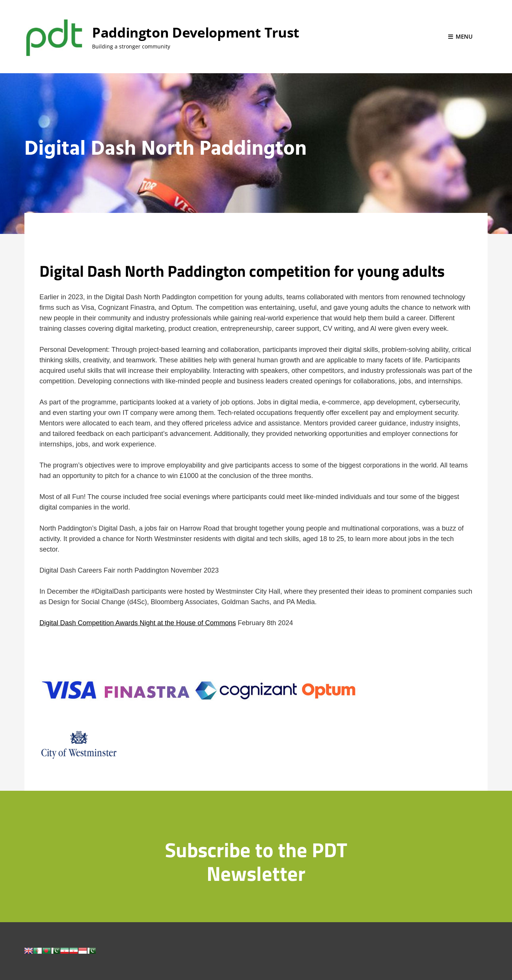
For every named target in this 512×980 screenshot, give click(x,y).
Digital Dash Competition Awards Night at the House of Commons (138, 623)
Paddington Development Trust (196, 32)
